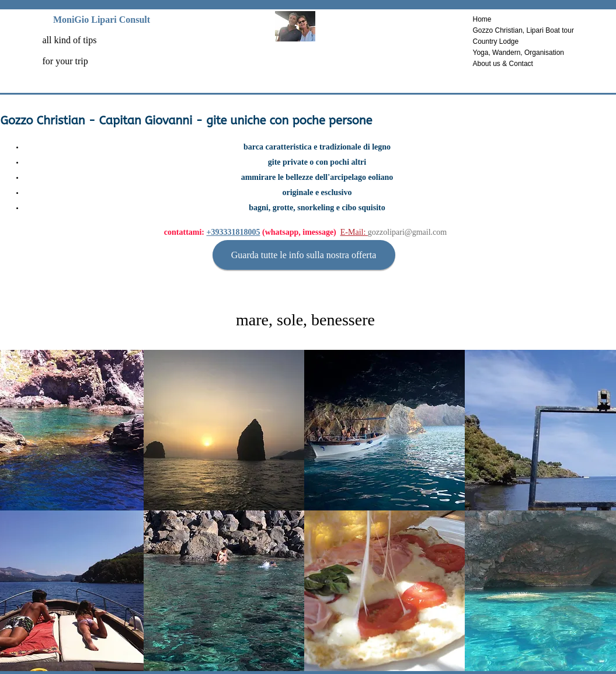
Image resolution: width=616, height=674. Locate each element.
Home (482, 19)
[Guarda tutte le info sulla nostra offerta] (304, 255)
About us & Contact (503, 64)
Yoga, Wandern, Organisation (519, 53)
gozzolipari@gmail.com (407, 232)
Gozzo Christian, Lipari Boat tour (523, 30)
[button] (224, 430)
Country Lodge (496, 41)
